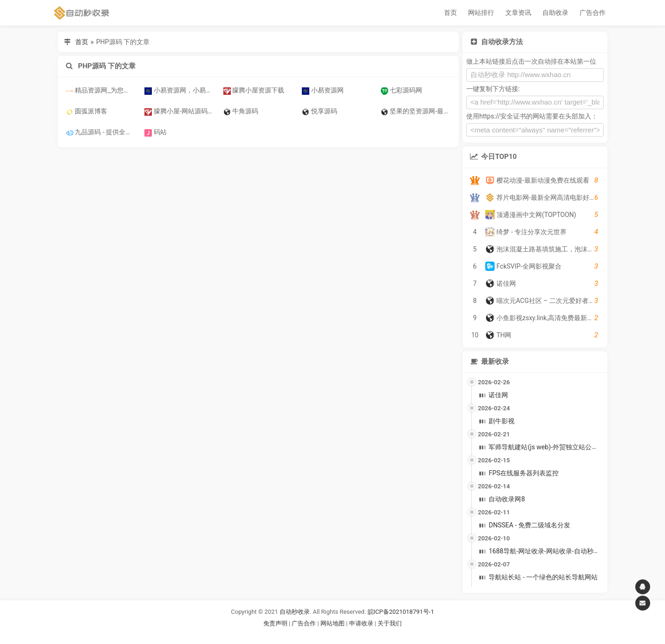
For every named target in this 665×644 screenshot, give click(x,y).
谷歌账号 (313, 634)
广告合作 (593, 13)
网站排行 (481, 13)
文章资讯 (518, 13)
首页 (450, 13)
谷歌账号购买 (346, 634)
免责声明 (275, 623)
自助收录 (555, 13)
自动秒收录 (295, 612)
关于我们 (390, 623)
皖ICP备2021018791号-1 (401, 612)
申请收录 (361, 623)
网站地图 (333, 623)
